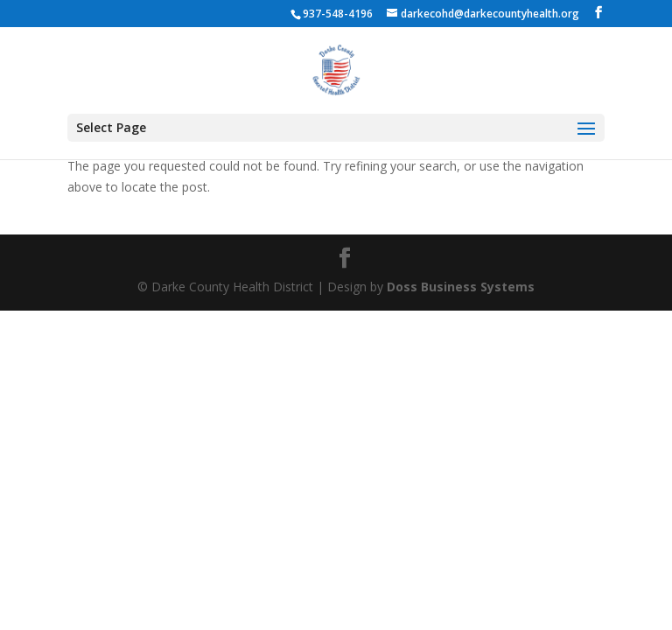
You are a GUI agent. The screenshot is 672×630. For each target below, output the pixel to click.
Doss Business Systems (461, 287)
